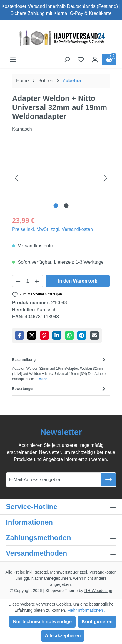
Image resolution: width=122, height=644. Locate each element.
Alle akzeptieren (63, 636)
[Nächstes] (106, 178)
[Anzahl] (28, 281)
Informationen (29, 522)
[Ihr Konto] (95, 60)
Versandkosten (103, 572)
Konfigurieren (97, 622)
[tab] (60, 369)
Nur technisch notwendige (42, 622)
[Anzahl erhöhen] (37, 281)
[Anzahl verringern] (18, 281)
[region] (61, 178)
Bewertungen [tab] (60, 389)
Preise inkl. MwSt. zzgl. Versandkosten (52, 229)
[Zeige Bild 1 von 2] (56, 206)
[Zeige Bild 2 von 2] (66, 206)
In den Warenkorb (78, 281)
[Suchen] (67, 60)
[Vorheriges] (16, 178)
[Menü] (13, 60)
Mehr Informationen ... (87, 610)
